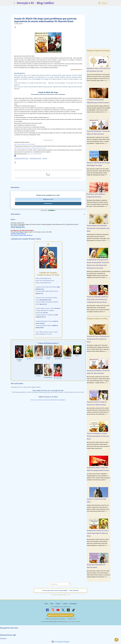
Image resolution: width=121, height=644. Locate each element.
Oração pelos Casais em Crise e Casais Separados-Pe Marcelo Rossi (98, 533)
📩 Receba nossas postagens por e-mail (61, 615)
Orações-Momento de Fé (21, 159)
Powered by (48, 210)
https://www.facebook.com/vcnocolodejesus (25, 144)
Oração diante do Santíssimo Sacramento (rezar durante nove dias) (98, 228)
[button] (15, 27)
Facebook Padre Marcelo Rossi (22, 235)
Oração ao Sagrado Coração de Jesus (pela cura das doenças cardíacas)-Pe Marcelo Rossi (97, 299)
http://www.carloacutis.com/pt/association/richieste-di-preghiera (48, 400)
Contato (65, 604)
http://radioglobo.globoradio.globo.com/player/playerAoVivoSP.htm (30, 148)
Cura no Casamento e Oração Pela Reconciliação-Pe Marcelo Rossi (98, 436)
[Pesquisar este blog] (99, 3)
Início (46, 604)
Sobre (52, 604)
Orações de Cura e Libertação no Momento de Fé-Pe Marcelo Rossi (98, 339)
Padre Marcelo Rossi (35, 159)
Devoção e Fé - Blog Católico (35, 3)
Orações (58, 604)
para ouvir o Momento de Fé (35, 154)
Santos (45, 159)
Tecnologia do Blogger (61, 642)
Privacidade (73, 604)
